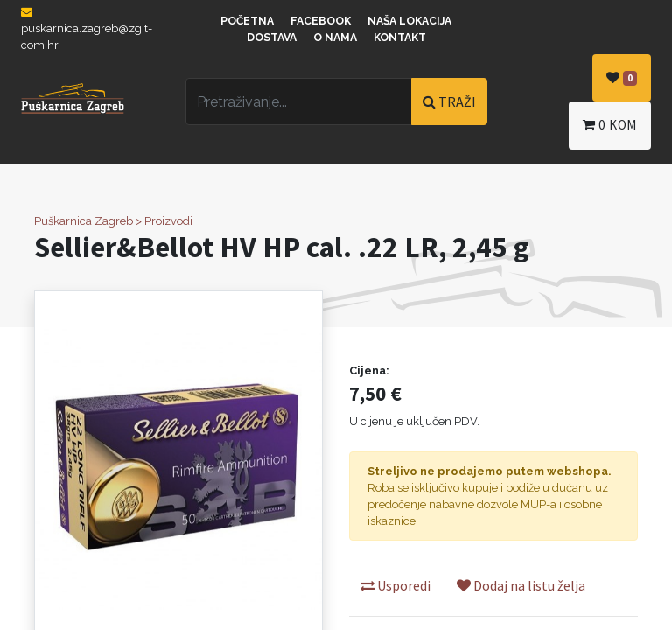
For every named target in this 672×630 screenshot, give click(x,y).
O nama (335, 38)
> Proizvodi (164, 221)
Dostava (272, 38)
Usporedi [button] (395, 585)
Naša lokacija (409, 21)
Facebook (321, 21)
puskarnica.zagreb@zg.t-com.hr (87, 29)
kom (610, 125)
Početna (247, 21)
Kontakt (400, 38)
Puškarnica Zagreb (84, 221)
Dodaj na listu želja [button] (521, 585)
